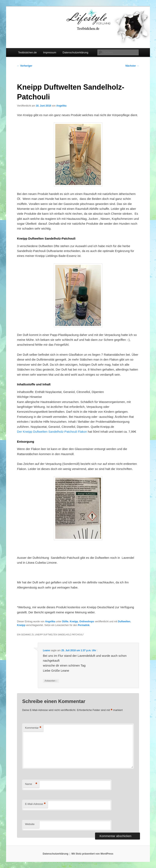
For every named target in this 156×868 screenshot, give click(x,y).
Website (30, 824)
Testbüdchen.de (27, 52)
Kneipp (74, 622)
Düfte (65, 622)
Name (31, 784)
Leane (46, 650)
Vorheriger (25, 66)
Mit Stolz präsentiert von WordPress (92, 854)
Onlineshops (87, 622)
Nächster (132, 66)
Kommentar (33, 728)
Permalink (84, 625)
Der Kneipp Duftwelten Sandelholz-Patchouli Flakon (52, 432)
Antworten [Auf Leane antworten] (51, 681)
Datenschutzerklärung (75, 52)
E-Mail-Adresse (35, 804)
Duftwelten (124, 622)
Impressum (50, 52)
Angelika (61, 106)
